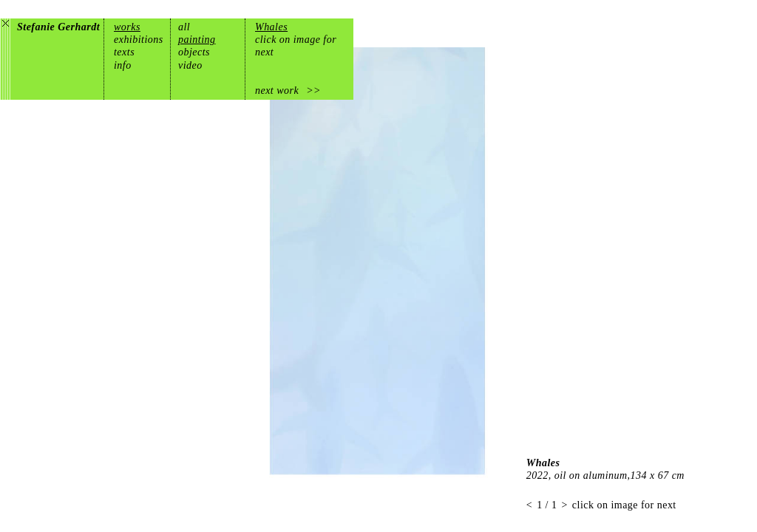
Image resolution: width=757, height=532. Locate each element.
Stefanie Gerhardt (58, 27)
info (123, 65)
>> (313, 91)
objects (194, 52)
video (190, 65)
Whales (271, 27)
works (127, 27)
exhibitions (139, 40)
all (184, 27)
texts (124, 52)
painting (197, 40)
